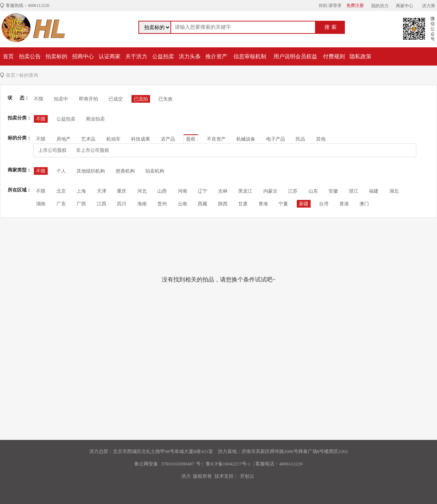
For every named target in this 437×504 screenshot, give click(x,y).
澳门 (364, 204)
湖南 (41, 204)
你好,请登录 (330, 5)
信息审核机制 (250, 56)
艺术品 (88, 139)
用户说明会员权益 (295, 56)
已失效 (166, 99)
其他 (321, 139)
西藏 (202, 204)
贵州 (162, 204)
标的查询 (29, 75)
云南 (182, 204)
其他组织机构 (91, 171)
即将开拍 (88, 99)
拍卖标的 (56, 56)
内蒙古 (270, 191)
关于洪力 (136, 56)
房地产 (64, 139)
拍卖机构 (155, 171)
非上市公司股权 (93, 150)
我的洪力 (380, 6)
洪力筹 (429, 6)
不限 (39, 99)
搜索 (331, 27)
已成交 (116, 99)
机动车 (113, 139)
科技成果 (141, 139)
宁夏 (283, 204)
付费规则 (334, 56)
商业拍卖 (95, 119)
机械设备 (246, 139)
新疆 (304, 204)
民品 (300, 139)
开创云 (247, 476)
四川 (122, 204)
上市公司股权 (52, 150)
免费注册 (355, 5)
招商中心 (83, 56)
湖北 (394, 191)
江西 (102, 204)
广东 (61, 204)
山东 (313, 191)
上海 (81, 191)
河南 (182, 191)
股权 (191, 139)
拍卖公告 (30, 56)
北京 (61, 191)
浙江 (354, 191)
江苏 (293, 191)
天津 (102, 191)
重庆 (122, 191)
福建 (374, 191)
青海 (263, 204)
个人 (61, 171)
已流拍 (141, 99)
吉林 (223, 191)
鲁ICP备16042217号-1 (228, 464)
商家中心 (405, 6)
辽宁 (202, 191)
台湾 (324, 204)
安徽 (333, 191)
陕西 (223, 204)
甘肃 (243, 204)
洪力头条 (190, 56)
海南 (142, 204)
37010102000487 (178, 464)
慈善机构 (125, 171)
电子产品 (276, 139)
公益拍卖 (163, 56)
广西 (81, 204)
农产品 (168, 139)
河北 (142, 191)
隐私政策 (361, 56)
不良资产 (216, 139)
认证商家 (110, 56)
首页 (8, 56)
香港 (344, 204)
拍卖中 (61, 99)
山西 (162, 191)
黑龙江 (245, 191)
